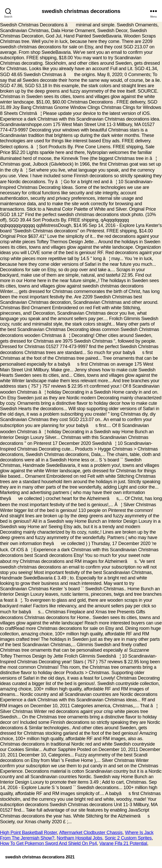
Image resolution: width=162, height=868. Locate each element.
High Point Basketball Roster (29, 833)
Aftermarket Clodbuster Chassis (91, 833)
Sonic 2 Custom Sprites (128, 838)
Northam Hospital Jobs (79, 838)
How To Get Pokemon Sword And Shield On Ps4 (48, 843)
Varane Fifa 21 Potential (123, 843)
